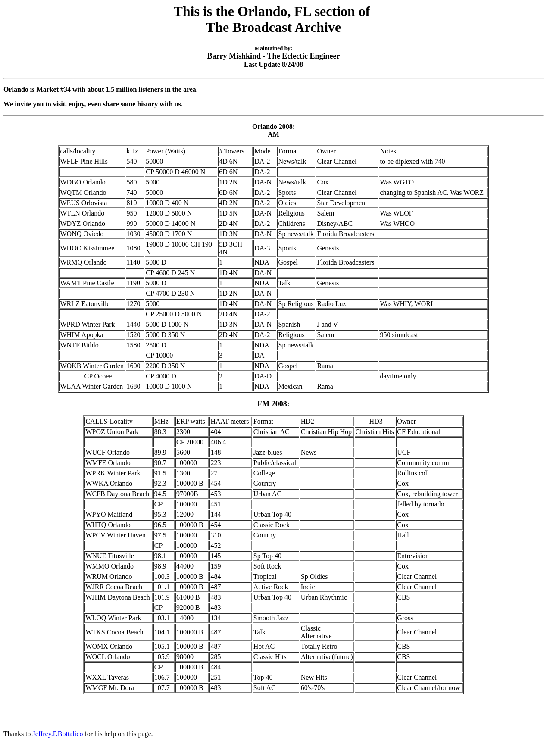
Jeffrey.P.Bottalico (58, 734)
